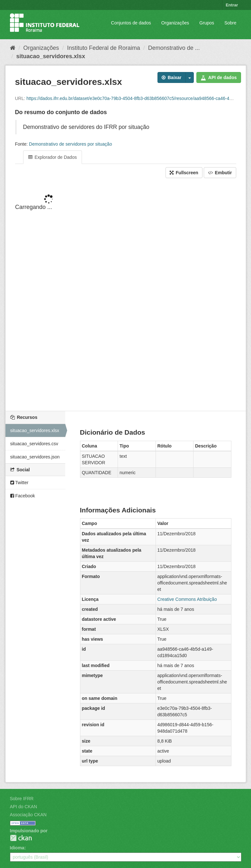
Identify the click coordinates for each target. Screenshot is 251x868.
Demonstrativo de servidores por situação (70, 144)
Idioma (17, 848)
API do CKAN (24, 807)
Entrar (232, 5)
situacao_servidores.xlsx (51, 56)
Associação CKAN (28, 815)
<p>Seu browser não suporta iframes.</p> (126, 295)
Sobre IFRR (22, 799)
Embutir (220, 173)
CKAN (21, 838)
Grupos (207, 23)
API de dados (219, 77)
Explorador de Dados (53, 157)
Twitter (19, 483)
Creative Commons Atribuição (187, 599)
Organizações (175, 23)
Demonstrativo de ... (174, 48)
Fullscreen (184, 173)
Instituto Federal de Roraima (104, 48)
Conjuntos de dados (131, 23)
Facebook (23, 496)
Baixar (172, 77)
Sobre (230, 23)
